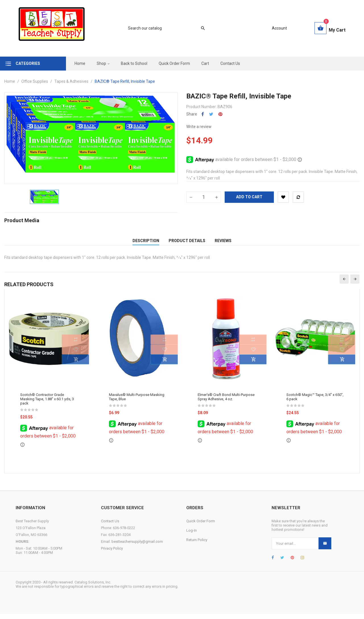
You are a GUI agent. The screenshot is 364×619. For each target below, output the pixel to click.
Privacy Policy (112, 553)
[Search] (164, 28)
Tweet (211, 114)
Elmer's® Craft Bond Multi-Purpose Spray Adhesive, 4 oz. (226, 402)
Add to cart (249, 197)
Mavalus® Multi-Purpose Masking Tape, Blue (137, 402)
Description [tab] (146, 243)
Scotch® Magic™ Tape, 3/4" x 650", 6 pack (315, 402)
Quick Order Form (201, 526)
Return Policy (197, 545)
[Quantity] (204, 197)
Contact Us (110, 526)
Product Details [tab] (187, 243)
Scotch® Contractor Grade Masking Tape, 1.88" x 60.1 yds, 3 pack (47, 404)
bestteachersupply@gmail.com (137, 547)
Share (203, 114)
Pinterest (220, 114)
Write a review (199, 127)
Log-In (192, 536)
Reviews (223, 243)
